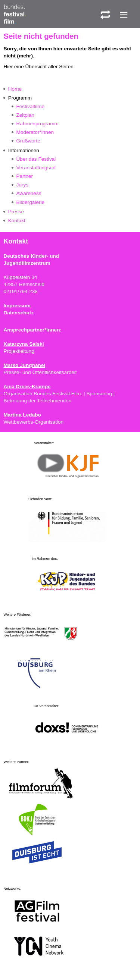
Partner (25, 176)
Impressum (17, 306)
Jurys (22, 185)
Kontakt (17, 221)
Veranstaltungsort (36, 168)
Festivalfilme (31, 106)
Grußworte (28, 141)
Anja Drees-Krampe (27, 387)
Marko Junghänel (24, 365)
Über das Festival (36, 159)
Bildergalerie (31, 202)
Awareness (29, 193)
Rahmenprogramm (38, 124)
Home (15, 89)
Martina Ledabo (22, 415)
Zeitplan (25, 115)
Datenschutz (18, 313)
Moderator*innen (35, 132)
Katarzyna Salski (24, 344)
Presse (16, 212)
